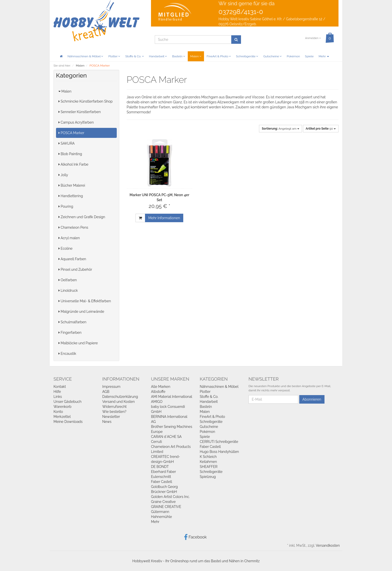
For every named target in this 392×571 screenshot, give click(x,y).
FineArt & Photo (219, 56)
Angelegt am (280, 129)
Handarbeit (158, 56)
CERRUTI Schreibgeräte (219, 442)
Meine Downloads (68, 422)
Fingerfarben (70, 333)
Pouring (66, 206)
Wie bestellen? (114, 412)
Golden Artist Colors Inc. (170, 497)
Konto (58, 412)
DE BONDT (160, 467)
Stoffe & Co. (135, 56)
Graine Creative (163, 502)
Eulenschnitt (161, 477)
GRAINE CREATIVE (166, 507)
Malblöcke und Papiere (78, 343)
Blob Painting (70, 154)
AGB (106, 392)
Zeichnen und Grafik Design (82, 217)
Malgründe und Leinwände (81, 312)
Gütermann (160, 512)
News (107, 422)
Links (58, 397)
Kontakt (60, 387)
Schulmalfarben (72, 322)
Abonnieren (312, 399)
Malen (196, 56)
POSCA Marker (71, 133)
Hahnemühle (161, 517)
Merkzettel (62, 417)
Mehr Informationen (164, 218)
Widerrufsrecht (114, 407)
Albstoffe (158, 392)
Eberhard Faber (163, 472)
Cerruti (156, 442)
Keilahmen (208, 462)
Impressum (111, 387)
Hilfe (57, 392)
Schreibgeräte (247, 56)
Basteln (179, 56)
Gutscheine (272, 56)
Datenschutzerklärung (120, 397)
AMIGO (157, 402)
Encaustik (67, 354)
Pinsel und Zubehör (75, 269)
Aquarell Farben (72, 259)
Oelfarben (68, 280)
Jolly (63, 175)
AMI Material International (172, 397)
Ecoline (65, 248)
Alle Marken (161, 387)
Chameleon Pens (73, 227)
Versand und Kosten (118, 402)
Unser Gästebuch (67, 402)
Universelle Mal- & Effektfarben (85, 301)
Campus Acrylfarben (76, 122)
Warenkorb (62, 407)
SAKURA (66, 143)
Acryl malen (69, 238)
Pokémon (293, 56)
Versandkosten (328, 545)
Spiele (309, 56)
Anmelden (313, 38)
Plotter (114, 56)
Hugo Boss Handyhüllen (219, 452)
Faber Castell (161, 482)
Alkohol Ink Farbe (73, 164)
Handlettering (71, 196)
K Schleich (208, 457)
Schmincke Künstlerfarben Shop (85, 101)
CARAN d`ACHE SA (166, 437)
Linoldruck (68, 291)
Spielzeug (208, 477)
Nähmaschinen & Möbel (85, 56)
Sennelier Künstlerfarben (80, 112)
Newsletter (111, 417)
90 (321, 129)
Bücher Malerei (72, 185)
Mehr (324, 56)
